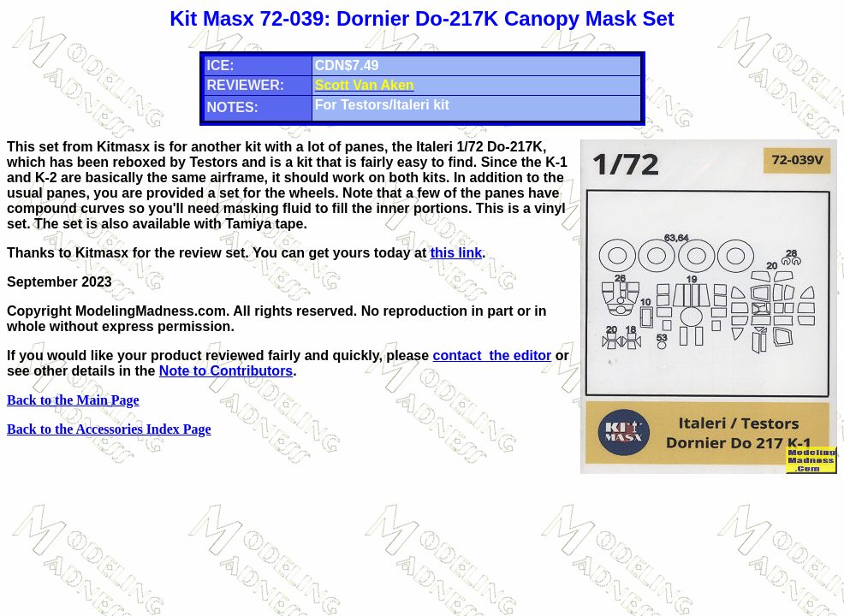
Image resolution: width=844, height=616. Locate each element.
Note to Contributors (226, 371)
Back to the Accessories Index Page (109, 429)
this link (456, 253)
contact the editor (493, 355)
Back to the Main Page (73, 400)
